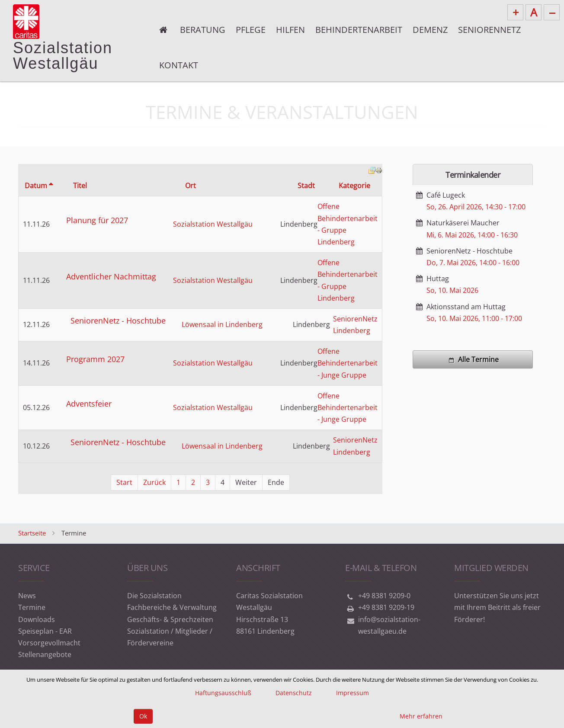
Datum (39, 186)
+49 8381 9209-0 (384, 596)
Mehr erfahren (421, 716)
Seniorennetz (489, 30)
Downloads (37, 619)
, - (476, 207)
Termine (32, 607)
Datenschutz (294, 693)
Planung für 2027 (97, 220)
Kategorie (354, 186)
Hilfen (290, 30)
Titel (80, 186)
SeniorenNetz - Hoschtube (118, 321)
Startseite (32, 533)
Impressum (352, 693)
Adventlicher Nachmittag (111, 276)
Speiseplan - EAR (45, 631)
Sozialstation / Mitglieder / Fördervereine (170, 637)
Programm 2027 (95, 359)
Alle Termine (473, 359)
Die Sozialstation (154, 596)
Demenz (430, 30)
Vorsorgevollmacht (49, 643)
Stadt (306, 186)
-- (552, 12)
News (27, 596)
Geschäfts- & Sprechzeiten (170, 619)
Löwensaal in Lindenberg (222, 324)
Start (124, 482)
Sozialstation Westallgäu (213, 224)
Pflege (251, 30)
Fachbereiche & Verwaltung (172, 607)
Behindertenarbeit (359, 30)
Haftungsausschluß (223, 693)
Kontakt (179, 65)
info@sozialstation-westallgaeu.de (389, 625)
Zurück (154, 482)
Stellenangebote (45, 654)
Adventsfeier (89, 404)
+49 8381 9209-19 (386, 607)
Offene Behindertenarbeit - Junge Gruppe (348, 363)
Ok (143, 716)
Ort (191, 186)
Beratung (203, 30)
